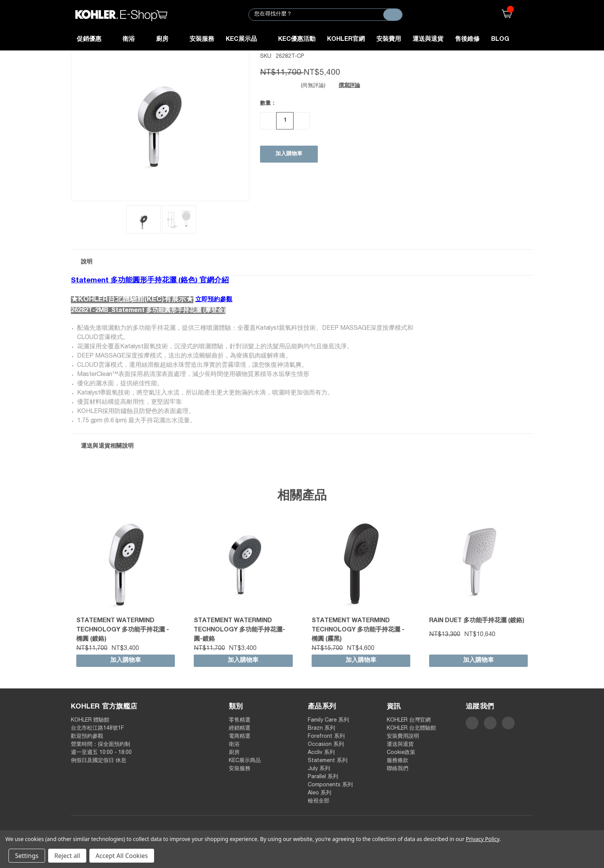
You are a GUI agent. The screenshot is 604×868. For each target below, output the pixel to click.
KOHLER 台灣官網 (409, 720)
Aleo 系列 (320, 793)
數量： (268, 104)
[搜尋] (393, 15)
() (505, 14)
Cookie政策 (401, 753)
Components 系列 (330, 785)
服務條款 (398, 761)
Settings (27, 856)
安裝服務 (202, 40)
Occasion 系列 (326, 745)
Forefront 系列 (326, 737)
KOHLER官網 (346, 40)
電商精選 (240, 737)
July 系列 (319, 769)
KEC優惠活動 (297, 40)
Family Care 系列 (328, 720)
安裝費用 (389, 40)
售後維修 (467, 40)
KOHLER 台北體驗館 (414, 729)
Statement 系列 (328, 761)
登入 (528, 14)
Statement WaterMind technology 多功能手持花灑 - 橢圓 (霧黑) (358, 630)
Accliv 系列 (321, 753)
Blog (500, 40)
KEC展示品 (246, 40)
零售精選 (240, 720)
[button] (302, 262)
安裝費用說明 (403, 737)
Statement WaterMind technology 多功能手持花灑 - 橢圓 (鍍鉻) (123, 630)
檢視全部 (319, 801)
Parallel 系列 (323, 777)
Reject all (67, 856)
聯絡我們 (398, 769)
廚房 (167, 40)
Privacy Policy (482, 839)
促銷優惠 (94, 40)
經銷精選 (240, 729)
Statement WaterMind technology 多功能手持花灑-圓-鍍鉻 (239, 630)
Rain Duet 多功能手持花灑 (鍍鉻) (477, 621)
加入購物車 (126, 661)
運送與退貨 (428, 40)
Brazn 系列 (321, 729)
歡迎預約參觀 (87, 737)
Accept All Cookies (122, 856)
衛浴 (133, 40)
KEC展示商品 (245, 761)
